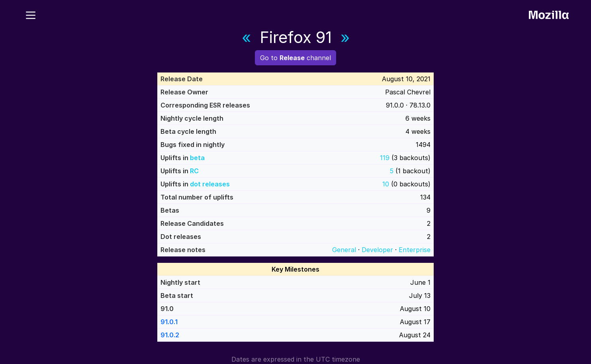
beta (197, 158)
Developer (377, 250)
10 (386, 184)
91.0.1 (169, 322)
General (344, 250)
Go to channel (295, 58)
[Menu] (31, 14)
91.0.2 (170, 335)
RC (194, 171)
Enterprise (415, 250)
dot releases (210, 184)
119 (385, 158)
